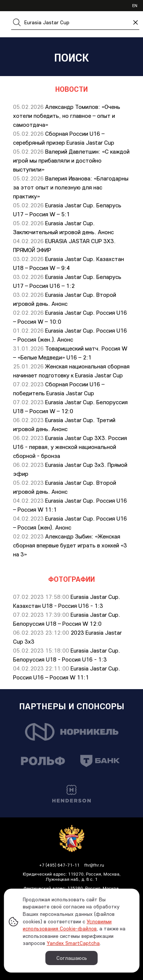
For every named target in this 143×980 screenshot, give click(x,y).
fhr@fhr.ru (94, 865)
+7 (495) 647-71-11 (59, 865)
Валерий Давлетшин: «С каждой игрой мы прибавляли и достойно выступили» (71, 160)
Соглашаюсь (72, 958)
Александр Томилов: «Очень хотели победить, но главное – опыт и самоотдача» (67, 116)
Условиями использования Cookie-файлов (67, 925)
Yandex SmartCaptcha (73, 943)
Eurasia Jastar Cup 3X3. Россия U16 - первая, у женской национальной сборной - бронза (70, 447)
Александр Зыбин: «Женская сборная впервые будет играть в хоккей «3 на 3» (70, 545)
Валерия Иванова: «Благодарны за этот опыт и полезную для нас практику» (71, 187)
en (135, 5)
